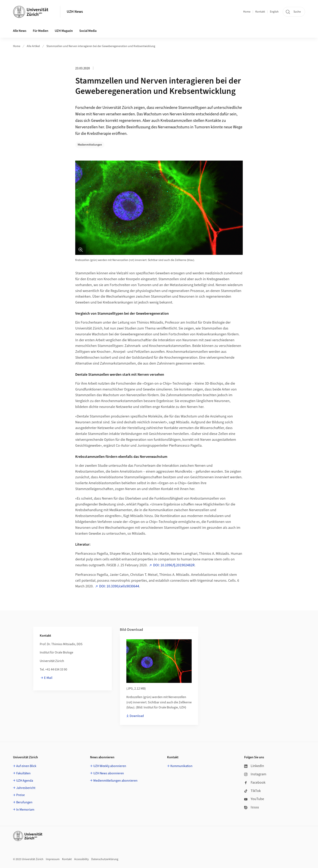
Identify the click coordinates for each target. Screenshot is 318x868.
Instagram (255, 774)
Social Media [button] (88, 31)
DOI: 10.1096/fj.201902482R (174, 565)
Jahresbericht (26, 788)
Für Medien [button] (41, 31)
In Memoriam (25, 810)
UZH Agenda (25, 781)
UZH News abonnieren (109, 773)
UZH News (75, 12)
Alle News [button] (20, 31)
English (274, 12)
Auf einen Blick (26, 766)
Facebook (255, 783)
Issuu (252, 807)
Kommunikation (181, 766)
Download (137, 716)
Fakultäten (23, 773)
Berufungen (24, 802)
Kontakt (260, 12)
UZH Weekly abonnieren (110, 766)
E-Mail (48, 678)
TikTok (252, 791)
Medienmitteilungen (90, 145)
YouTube (254, 799)
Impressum (53, 859)
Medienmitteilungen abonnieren (115, 781)
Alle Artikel (33, 46)
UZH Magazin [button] (64, 31)
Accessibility (82, 859)
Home (247, 12)
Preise (20, 795)
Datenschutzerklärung (105, 859)
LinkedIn (254, 766)
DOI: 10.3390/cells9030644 (119, 586)
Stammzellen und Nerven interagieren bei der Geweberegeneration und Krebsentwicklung (101, 46)
